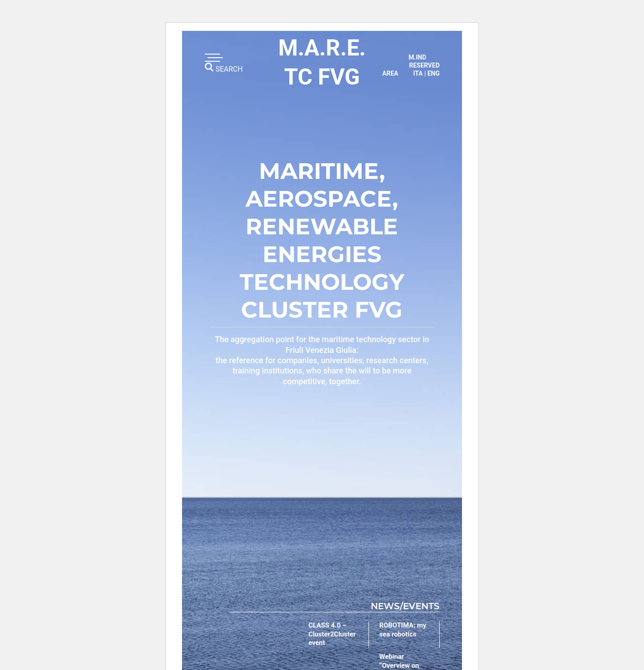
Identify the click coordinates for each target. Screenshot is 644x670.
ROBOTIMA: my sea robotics (403, 630)
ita (418, 73)
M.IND (417, 57)
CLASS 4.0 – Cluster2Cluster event (332, 634)
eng (434, 73)
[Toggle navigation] (212, 58)
